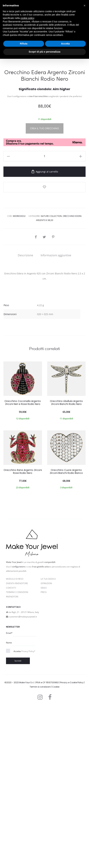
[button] (85, 6)
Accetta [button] (65, 44)
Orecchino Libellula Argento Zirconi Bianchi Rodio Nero (66, 564)
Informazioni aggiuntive (56, 417)
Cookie (56, 848)
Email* (9, 795)
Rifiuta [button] (24, 44)
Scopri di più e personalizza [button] (44, 52)
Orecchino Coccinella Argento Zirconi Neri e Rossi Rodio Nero (23, 564)
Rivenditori (12, 758)
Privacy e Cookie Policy (72, 844)
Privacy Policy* (28, 813)
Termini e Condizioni (17, 754)
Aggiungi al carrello (45, 333)
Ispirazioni (46, 745)
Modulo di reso (15, 741)
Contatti (11, 750)
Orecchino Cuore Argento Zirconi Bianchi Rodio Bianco (66, 633)
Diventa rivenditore (17, 745)
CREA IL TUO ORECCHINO (44, 290)
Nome (9, 804)
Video (44, 750)
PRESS (44, 754)
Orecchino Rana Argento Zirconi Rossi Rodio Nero (23, 633)
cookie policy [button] (27, 18)
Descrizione (25, 417)
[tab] (25, 417)
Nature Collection (51, 378)
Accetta (24, 813)
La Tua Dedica (48, 741)
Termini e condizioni (40, 848)
